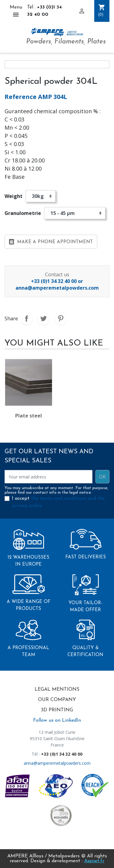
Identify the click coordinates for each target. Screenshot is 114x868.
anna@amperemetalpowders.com (57, 763)
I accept (58, 502)
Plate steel (29, 416)
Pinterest (60, 318)
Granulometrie (23, 213)
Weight (14, 196)
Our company (57, 700)
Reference (21, 97)
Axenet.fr (94, 861)
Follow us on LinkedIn (57, 720)
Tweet (43, 318)
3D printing (57, 710)
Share (26, 318)
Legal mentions (57, 689)
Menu (16, 12)
